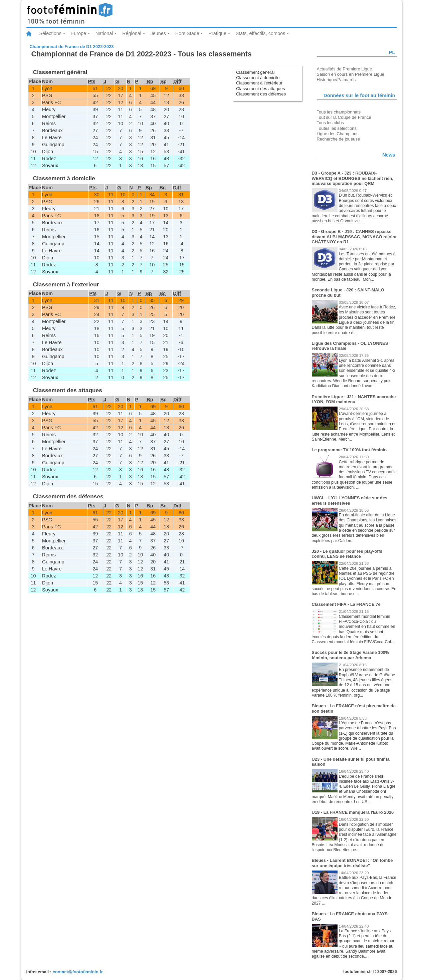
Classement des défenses (261, 94)
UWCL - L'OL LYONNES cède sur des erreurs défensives (350, 501)
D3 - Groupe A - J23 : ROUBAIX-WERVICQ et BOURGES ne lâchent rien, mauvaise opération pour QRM (353, 178)
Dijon (48, 152)
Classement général (255, 72)
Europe (78, 33)
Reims (49, 124)
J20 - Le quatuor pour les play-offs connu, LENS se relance (347, 554)
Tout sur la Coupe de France (344, 117)
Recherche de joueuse (339, 139)
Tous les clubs (330, 123)
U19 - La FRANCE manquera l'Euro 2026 (353, 812)
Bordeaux (52, 131)
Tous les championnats (339, 112)
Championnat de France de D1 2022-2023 (72, 47)
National (104, 33)
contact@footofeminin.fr (78, 972)
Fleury (49, 109)
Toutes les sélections (337, 128)
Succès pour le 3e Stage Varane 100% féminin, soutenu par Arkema (351, 655)
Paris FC (51, 102)
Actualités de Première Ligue (345, 69)
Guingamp (53, 145)
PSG (47, 95)
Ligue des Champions (338, 134)
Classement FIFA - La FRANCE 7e (346, 604)
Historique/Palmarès (336, 80)
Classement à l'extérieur (259, 83)
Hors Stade (187, 33)
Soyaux (50, 166)
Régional (132, 33)
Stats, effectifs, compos (261, 33)
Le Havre (52, 138)
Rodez (49, 159)
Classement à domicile (258, 78)
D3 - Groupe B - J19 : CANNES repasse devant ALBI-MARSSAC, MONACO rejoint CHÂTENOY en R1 (354, 237)
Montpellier (54, 116)
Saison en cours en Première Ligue (351, 74)
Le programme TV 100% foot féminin (349, 450)
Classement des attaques (260, 89)
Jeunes (158, 33)
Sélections (50, 33)
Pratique (217, 33)
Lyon (47, 88)
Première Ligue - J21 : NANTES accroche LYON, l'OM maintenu (354, 399)
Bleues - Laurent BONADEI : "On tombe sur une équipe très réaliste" (352, 863)
